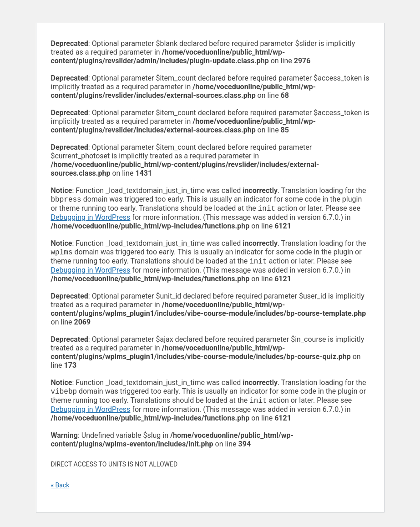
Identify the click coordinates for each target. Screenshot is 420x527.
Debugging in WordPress (91, 219)
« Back (60, 491)
